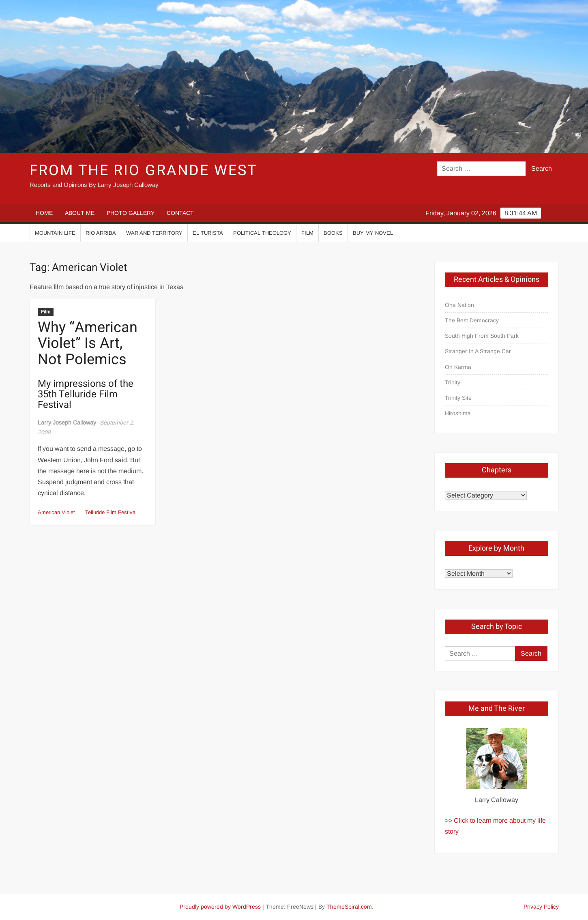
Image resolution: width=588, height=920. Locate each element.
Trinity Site (458, 398)
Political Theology (262, 233)
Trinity (453, 382)
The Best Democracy (472, 320)
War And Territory (154, 233)
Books (333, 233)
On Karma (458, 367)
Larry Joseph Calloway (67, 422)
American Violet (56, 512)
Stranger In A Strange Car (478, 351)
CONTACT (180, 213)
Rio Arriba (101, 233)
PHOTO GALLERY (131, 213)
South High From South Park (482, 336)
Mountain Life (55, 233)
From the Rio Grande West (143, 170)
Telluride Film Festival (111, 512)
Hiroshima (458, 413)
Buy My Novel (373, 233)
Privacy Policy (541, 907)
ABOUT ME (80, 213)
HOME (44, 213)
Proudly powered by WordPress (220, 907)
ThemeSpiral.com (349, 907)
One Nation (459, 305)
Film (307, 233)
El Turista (208, 233)
